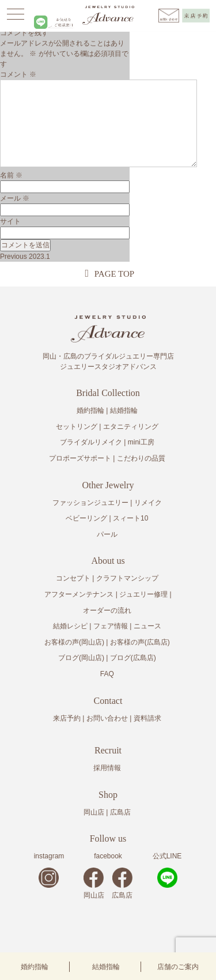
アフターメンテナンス (79, 594)
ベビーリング (86, 518)
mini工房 (141, 442)
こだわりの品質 (141, 458)
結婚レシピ (70, 626)
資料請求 (147, 718)
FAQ (107, 674)
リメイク (148, 503)
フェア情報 (111, 626)
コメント (18, 74)
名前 (11, 175)
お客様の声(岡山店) (74, 642)
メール (15, 198)
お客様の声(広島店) (140, 642)
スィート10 (130, 518)
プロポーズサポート (80, 458)
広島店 (120, 812)
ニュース (147, 626)
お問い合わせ (107, 718)
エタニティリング (131, 427)
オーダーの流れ (107, 610)
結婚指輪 (106, 967)
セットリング (77, 427)
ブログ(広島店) (133, 658)
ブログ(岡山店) (81, 658)
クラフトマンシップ (127, 578)
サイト (10, 221)
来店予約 (67, 718)
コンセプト (73, 578)
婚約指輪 (35, 967)
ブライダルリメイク (91, 442)
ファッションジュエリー (90, 503)
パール (107, 534)
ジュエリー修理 (143, 594)
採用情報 (107, 768)
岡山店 (94, 812)
